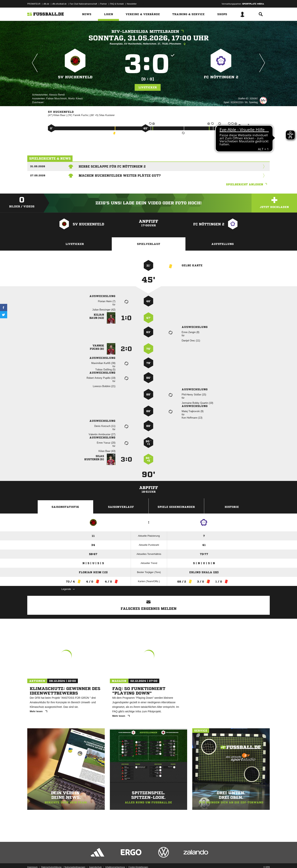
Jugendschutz (95, 859)
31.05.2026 (38, 166)
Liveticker (148, 87)
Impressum (32, 859)
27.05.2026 (38, 175)
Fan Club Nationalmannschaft (83, 4)
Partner (104, 4)
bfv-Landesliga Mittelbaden (148, 32)
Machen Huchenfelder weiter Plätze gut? (120, 176)
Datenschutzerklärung (51, 859)
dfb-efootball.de (59, 4)
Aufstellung (223, 244)
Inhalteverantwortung (115, 859)
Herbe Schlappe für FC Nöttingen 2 (112, 166)
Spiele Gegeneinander (176, 507)
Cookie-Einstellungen (138, 859)
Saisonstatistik (65, 507)
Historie (232, 507)
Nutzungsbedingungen (75, 859)
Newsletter (132, 4)
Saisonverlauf (121, 507)
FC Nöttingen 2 (221, 77)
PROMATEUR (34, 4)
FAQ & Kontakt (117, 4)
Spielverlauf (149, 244)
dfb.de (46, 4)
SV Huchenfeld (75, 77)
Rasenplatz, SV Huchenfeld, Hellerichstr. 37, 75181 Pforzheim (148, 44)
